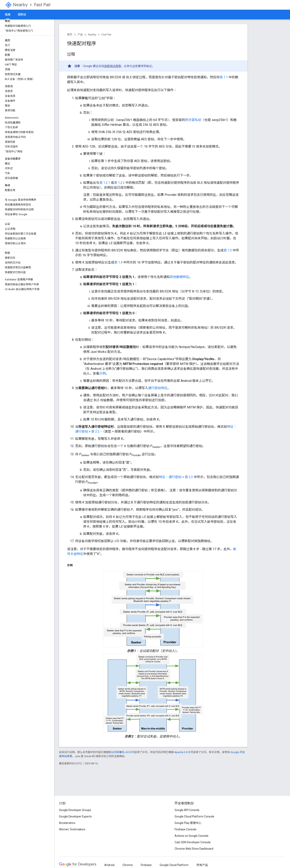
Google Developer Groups (75, 810)
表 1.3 (228, 250)
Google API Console (187, 810)
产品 (80, 35)
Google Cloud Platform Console (194, 816)
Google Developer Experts (75, 816)
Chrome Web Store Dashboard (194, 849)
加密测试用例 (113, 66)
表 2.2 (95, 431)
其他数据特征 (179, 277)
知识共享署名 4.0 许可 (122, 752)
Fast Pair (42, 5)
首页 (70, 35)
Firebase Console (185, 829)
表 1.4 (118, 262)
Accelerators (67, 823)
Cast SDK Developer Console (193, 842)
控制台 (22, 14)
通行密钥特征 (158, 388)
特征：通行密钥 (170, 477)
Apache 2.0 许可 (184, 752)
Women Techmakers (72, 829)
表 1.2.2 (119, 183)
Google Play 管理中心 (188, 823)
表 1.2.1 (105, 183)
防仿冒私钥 (193, 120)
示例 (103, 374)
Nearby (20, 5)
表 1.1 (224, 77)
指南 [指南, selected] (8, 14)
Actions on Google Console (192, 836)
